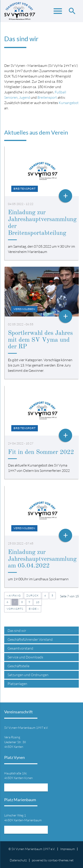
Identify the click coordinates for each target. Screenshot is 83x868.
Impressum (68, 849)
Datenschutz (18, 860)
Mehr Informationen (26, 787)
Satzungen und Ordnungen (28, 675)
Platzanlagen (17, 684)
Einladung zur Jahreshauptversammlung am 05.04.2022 (42, 559)
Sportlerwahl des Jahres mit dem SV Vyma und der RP (40, 340)
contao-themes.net (61, 860)
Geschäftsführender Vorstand (30, 639)
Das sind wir (17, 631)
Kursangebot (69, 103)
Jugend (25, 97)
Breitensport (47, 97)
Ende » (34, 609)
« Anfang (14, 595)
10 (38, 602)
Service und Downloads (25, 657)
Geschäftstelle (18, 666)
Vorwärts (15, 609)
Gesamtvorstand (20, 648)
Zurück (33, 595)
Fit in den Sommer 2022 (41, 452)
